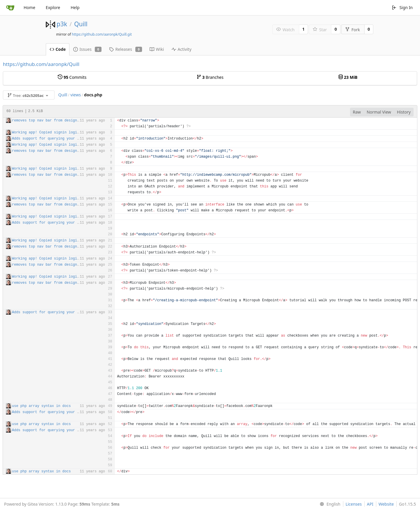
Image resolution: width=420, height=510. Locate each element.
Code (58, 49)
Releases (126, 49)
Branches (210, 77)
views (76, 95)
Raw (357, 112)
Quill (81, 24)
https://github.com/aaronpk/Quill (41, 64)
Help (75, 7)
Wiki (157, 49)
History (404, 112)
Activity (181, 49)
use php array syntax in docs (41, 406)
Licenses (354, 504)
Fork (352, 30)
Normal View (379, 112)
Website (386, 504)
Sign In (402, 7)
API (370, 504)
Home (29, 7)
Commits (72, 77)
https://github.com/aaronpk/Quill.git (102, 34)
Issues (87, 49)
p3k (62, 24)
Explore (53, 7)
